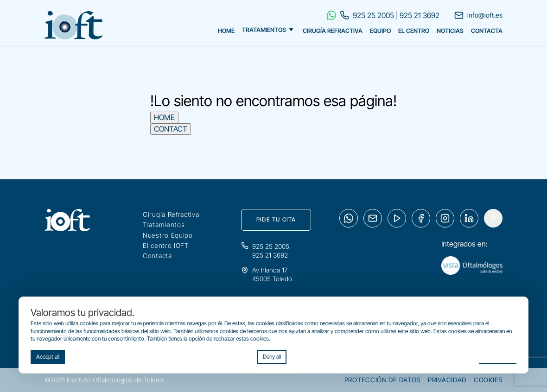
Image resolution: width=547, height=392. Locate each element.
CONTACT (171, 129)
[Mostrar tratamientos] (291, 28)
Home (226, 31)
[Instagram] (445, 218)
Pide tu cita (276, 219)
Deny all (272, 357)
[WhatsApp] (349, 218)
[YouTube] (397, 218)
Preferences (498, 356)
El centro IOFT (166, 245)
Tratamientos (264, 30)
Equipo (380, 31)
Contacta (487, 31)
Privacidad (447, 380)
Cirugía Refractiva (333, 31)
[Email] (373, 218)
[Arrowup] (493, 218)
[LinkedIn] (469, 218)
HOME (164, 117)
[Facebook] (421, 218)
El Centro (414, 31)
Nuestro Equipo (168, 235)
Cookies (488, 380)
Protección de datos (382, 380)
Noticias (450, 31)
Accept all (48, 357)
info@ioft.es (478, 15)
